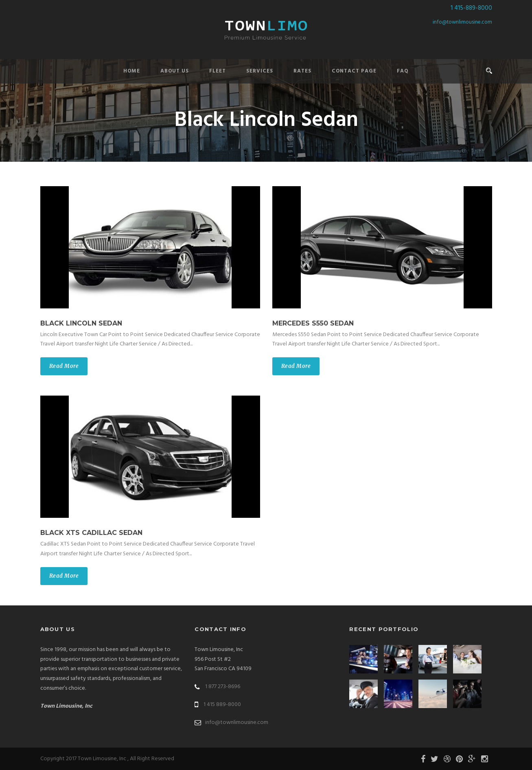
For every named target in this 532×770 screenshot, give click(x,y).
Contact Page (354, 71)
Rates (302, 71)
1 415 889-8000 (222, 705)
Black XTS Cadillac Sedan (91, 533)
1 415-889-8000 (471, 8)
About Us (175, 71)
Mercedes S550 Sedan (313, 323)
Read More (64, 366)
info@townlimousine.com (462, 22)
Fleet (218, 71)
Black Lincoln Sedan (81, 323)
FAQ (403, 71)
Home (132, 71)
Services (260, 71)
